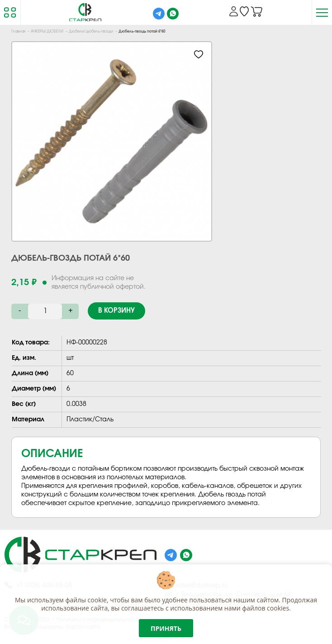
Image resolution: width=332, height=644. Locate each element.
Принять (166, 628)
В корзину (116, 311)
